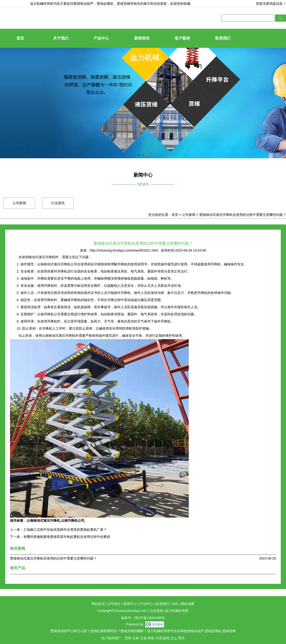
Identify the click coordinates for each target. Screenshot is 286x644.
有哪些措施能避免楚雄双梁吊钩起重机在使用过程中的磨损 (67, 537)
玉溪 (143, 638)
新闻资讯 (142, 38)
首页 (20, 38)
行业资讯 (58, 203)
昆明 (128, 638)
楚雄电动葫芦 (83, 4)
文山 (174, 638)
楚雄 (151, 638)
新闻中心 (130, 604)
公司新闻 (19, 203)
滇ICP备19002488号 (150, 618)
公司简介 (114, 604)
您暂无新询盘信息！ (271, 4)
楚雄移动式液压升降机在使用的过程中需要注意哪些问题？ (243, 215)
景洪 (181, 638)
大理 (158, 638)
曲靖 (166, 638)
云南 (136, 638)
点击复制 (157, 611)
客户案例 (182, 38)
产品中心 (101, 38)
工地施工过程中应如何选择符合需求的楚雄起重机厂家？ (65, 530)
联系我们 (223, 38)
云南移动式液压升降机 (43, 520)
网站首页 (98, 604)
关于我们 (61, 38)
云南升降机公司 (73, 520)
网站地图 (188, 604)
